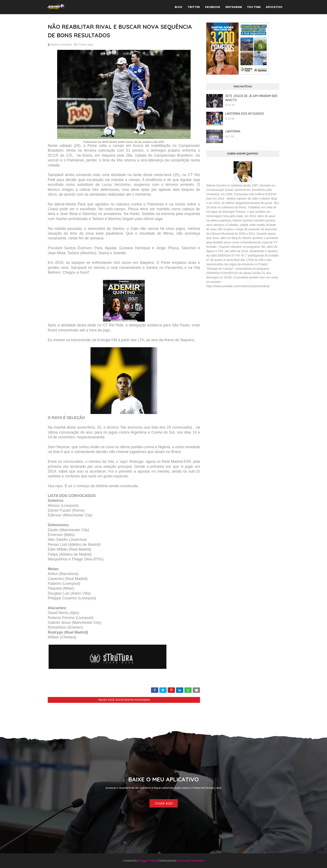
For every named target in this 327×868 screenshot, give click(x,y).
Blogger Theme (148, 861)
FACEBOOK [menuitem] (213, 7)
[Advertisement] (238, 322)
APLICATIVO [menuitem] (274, 7)
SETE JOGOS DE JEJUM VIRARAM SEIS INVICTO (251, 98)
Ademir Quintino (61, 45)
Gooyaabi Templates (191, 861)
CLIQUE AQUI (164, 803)
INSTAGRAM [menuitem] (234, 7)
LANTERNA (233, 131)
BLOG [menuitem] (179, 7)
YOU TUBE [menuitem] (254, 7)
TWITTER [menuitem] (194, 7)
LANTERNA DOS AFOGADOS (245, 114)
